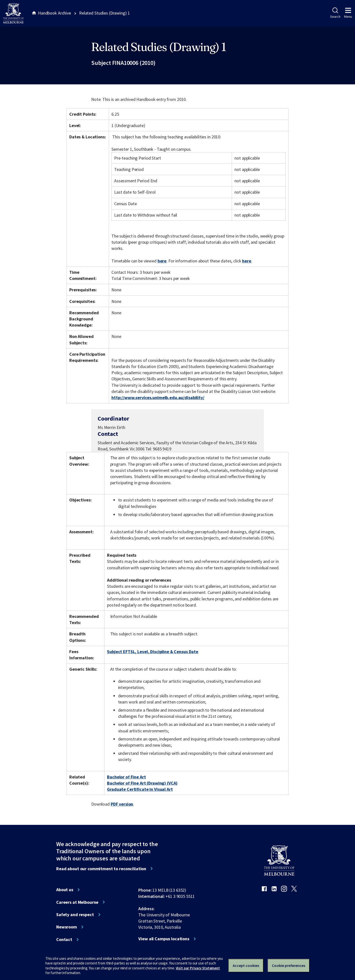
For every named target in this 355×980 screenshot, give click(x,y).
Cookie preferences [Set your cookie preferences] (289, 965)
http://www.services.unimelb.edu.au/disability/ (158, 398)
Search (335, 13)
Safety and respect (75, 915)
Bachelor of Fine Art (126, 777)
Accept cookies (246, 965)
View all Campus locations (164, 939)
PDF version (122, 804)
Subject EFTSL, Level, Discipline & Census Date (153, 652)
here (162, 261)
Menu (348, 13)
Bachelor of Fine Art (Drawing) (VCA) (142, 783)
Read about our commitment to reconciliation (101, 869)
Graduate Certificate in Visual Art (140, 789)
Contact (64, 940)
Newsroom (67, 927)
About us (65, 890)
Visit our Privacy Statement (198, 968)
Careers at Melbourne (77, 902)
